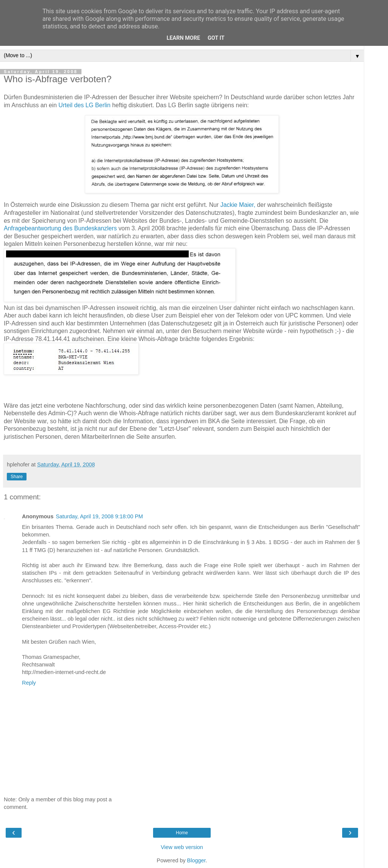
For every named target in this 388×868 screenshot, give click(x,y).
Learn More (183, 38)
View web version (182, 847)
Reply (29, 683)
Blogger (196, 860)
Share (17, 477)
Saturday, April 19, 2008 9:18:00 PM (99, 516)
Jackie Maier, (238, 205)
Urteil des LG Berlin (84, 105)
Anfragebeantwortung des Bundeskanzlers (60, 228)
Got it (216, 38)
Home (182, 833)
